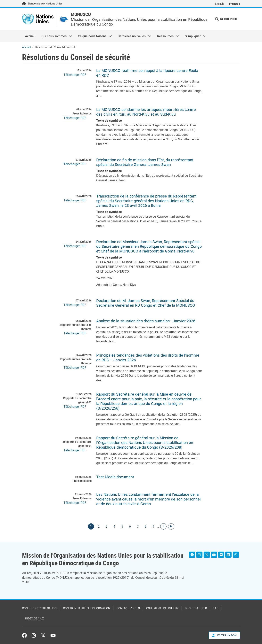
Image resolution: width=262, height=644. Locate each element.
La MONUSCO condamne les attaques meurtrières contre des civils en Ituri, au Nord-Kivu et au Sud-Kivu (146, 112)
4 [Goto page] (114, 527)
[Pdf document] (78, 75)
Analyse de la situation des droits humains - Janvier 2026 (146, 321)
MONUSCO (82, 15)
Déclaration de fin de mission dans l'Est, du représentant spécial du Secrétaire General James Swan (145, 162)
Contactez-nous (128, 608)
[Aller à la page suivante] (163, 527)
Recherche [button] (226, 19)
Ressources (167, 36)
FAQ (216, 608)
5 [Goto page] (122, 527)
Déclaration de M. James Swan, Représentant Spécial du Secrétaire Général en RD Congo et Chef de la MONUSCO (146, 303)
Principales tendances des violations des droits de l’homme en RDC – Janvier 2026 (148, 358)
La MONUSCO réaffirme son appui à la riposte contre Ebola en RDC (147, 73)
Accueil (30, 36)
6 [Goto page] (130, 527)
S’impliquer (194, 36)
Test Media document (115, 477)
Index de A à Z (34, 619)
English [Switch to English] (219, 4)
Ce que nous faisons (93, 36)
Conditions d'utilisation (39, 608)
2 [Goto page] (99, 527)
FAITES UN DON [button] (224, 636)
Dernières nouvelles (133, 36)
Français (235, 4)
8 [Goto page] (146, 527)
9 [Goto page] (153, 527)
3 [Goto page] (107, 527)
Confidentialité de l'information (87, 608)
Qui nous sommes (55, 36)
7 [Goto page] (138, 527)
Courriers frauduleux (162, 608)
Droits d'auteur (196, 608)
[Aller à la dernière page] (171, 527)
